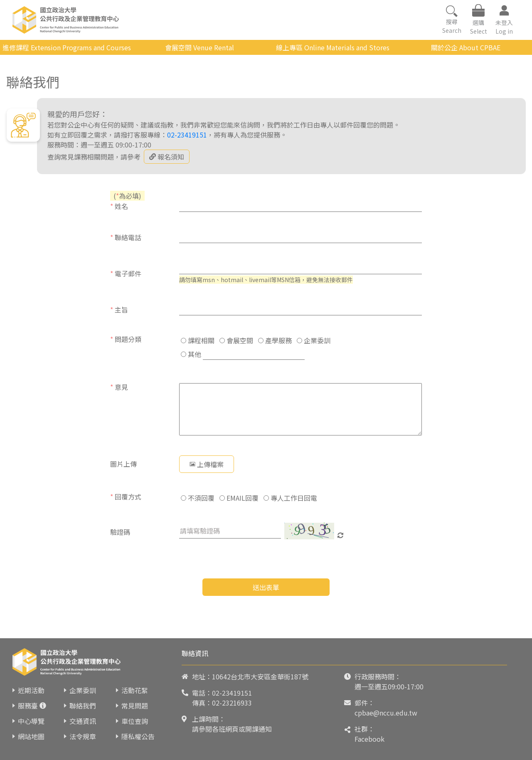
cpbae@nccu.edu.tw (386, 713)
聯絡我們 (83, 706)
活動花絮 (135, 690)
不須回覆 (198, 498)
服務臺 (28, 706)
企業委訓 (314, 340)
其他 (191, 354)
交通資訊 (83, 721)
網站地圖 (31, 736)
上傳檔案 (207, 464)
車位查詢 (135, 721)
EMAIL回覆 (239, 498)
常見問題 (135, 706)
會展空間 (236, 340)
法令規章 (83, 736)
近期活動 (31, 690)
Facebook (369, 739)
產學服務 (275, 340)
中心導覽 (31, 721)
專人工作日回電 (290, 498)
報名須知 (167, 157)
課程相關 (198, 340)
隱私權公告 (138, 736)
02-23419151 (187, 135)
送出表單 (266, 587)
